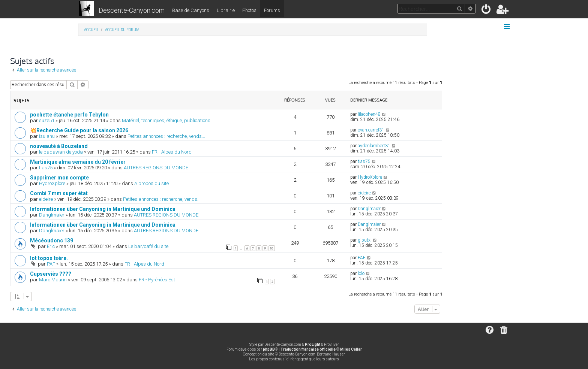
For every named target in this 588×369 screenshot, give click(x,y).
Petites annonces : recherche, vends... (166, 136)
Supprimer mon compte (59, 178)
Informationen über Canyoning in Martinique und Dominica (103, 209)
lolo (361, 273)
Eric (51, 246)
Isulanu (47, 136)
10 (272, 248)
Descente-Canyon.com (132, 10)
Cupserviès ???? (51, 274)
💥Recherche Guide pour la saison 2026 (79, 130)
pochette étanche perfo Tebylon (69, 115)
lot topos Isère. (49, 258)
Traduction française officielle (308, 349)
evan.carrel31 (371, 130)
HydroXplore (52, 183)
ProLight (313, 344)
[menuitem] (487, 11)
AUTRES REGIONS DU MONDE (156, 168)
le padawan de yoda (61, 152)
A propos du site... (153, 183)
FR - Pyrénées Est (157, 280)
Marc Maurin (53, 280)
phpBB (269, 349)
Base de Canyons (191, 10)
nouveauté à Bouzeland (59, 146)
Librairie (226, 10)
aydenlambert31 (374, 146)
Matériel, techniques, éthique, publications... (168, 120)
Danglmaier (52, 215)
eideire (46, 199)
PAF (51, 264)
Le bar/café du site (148, 246)
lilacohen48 (369, 114)
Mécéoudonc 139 (52, 241)
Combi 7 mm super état (59, 193)
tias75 (46, 168)
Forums (272, 10)
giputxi (365, 240)
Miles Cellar (351, 349)
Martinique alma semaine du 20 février (78, 162)
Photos (249, 10)
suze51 (47, 120)
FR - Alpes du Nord (172, 152)
